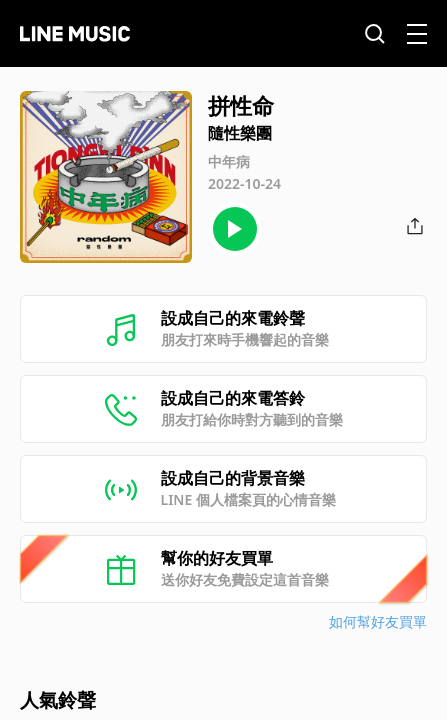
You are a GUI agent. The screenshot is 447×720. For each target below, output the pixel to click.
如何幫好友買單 (378, 621)
